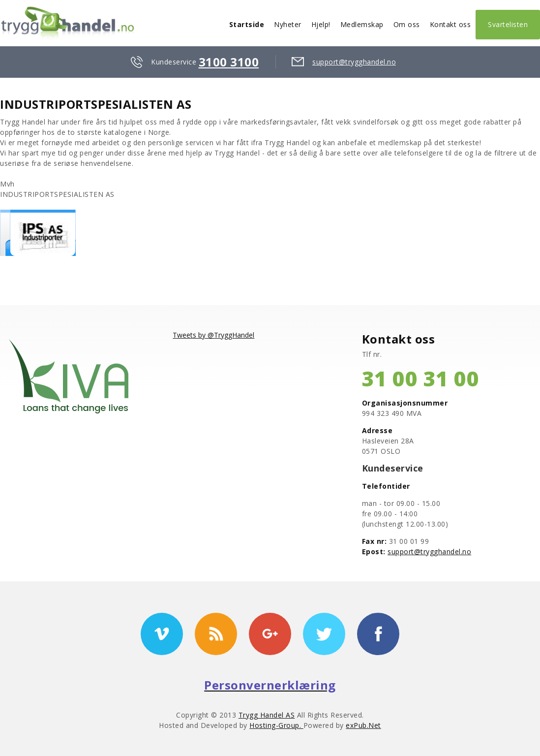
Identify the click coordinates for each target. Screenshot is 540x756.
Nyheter (288, 24)
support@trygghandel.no (354, 62)
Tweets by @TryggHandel (213, 335)
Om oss (407, 24)
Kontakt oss (450, 24)
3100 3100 (229, 62)
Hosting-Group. (276, 725)
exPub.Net (363, 725)
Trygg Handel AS (267, 715)
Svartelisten (508, 24)
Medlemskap (362, 24)
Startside (247, 24)
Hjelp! (321, 24)
